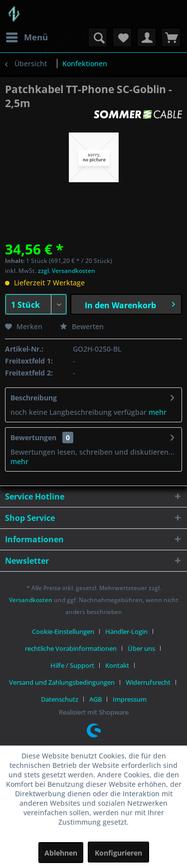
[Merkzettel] (122, 37)
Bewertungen (33, 437)
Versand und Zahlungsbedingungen (62, 682)
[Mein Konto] (147, 37)
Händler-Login (126, 631)
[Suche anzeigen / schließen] (98, 37)
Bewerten (82, 326)
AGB (95, 699)
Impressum (130, 699)
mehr (157, 412)
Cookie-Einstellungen (63, 631)
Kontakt (117, 665)
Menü (27, 36)
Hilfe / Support (72, 665)
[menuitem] (26, 37)
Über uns (141, 648)
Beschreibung (34, 398)
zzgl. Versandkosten (67, 271)
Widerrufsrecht (148, 682)
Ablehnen (61, 853)
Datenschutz (60, 699)
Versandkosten (31, 600)
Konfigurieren (118, 853)
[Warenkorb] (171, 37)
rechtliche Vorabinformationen (71, 648)
